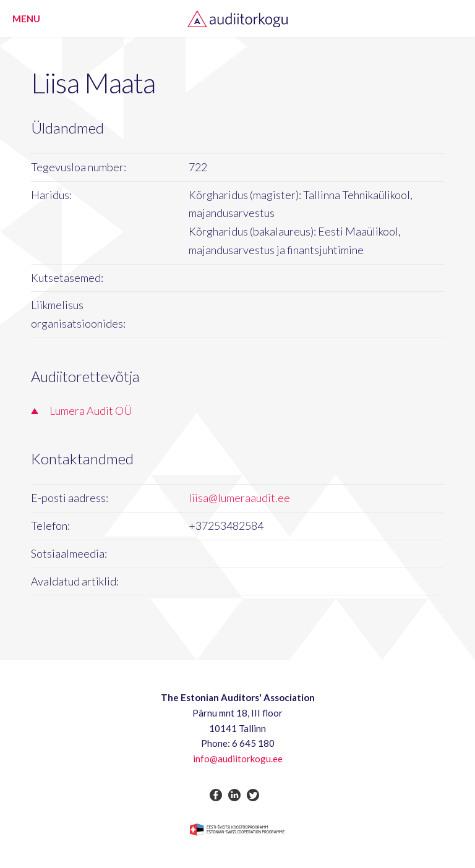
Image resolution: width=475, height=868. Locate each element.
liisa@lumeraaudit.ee (239, 498)
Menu (26, 19)
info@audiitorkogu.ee (238, 759)
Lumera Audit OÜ (91, 411)
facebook (216, 795)
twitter (253, 795)
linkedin (234, 795)
